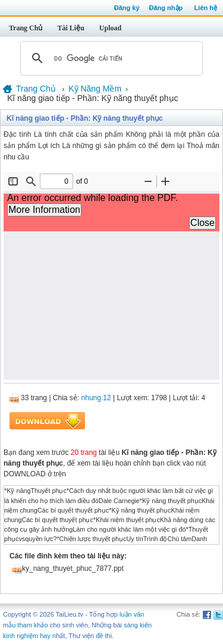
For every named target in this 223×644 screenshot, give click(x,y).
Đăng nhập (166, 8)
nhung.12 (96, 398)
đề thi (104, 636)
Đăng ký (127, 8)
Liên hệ (206, 8)
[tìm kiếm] (110, 58)
